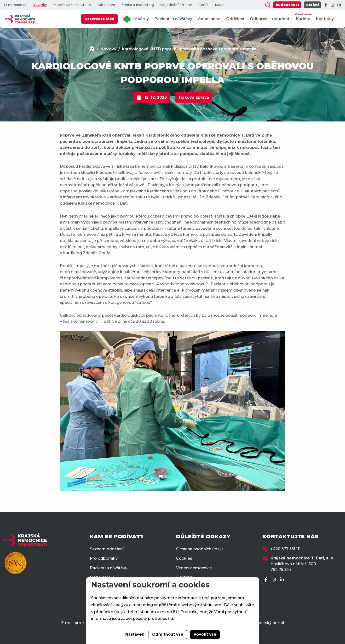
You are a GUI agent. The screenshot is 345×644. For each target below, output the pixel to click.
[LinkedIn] (339, 5)
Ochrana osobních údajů (200, 549)
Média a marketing (138, 5)
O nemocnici (15, 5)
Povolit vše (205, 634)
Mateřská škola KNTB (72, 5)
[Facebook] (326, 5)
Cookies (184, 558)
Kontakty (325, 19)
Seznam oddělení (107, 549)
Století (313, 5)
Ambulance (209, 19)
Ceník (203, 5)
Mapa (220, 5)
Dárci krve (106, 5)
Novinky (40, 5)
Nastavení (135, 634)
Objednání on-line (176, 5)
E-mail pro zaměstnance (85, 623)
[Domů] (92, 49)
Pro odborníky (104, 558)
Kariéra (303, 17)
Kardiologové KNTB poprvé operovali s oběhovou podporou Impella (189, 49)
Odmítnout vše (168, 634)
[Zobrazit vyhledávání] (268, 5)
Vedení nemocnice (194, 568)
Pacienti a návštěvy (173, 19)
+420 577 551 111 (285, 549)
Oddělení (235, 19)
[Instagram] (333, 5)
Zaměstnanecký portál (262, 623)
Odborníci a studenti (270, 19)
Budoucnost (287, 5)
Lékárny (136, 19)
